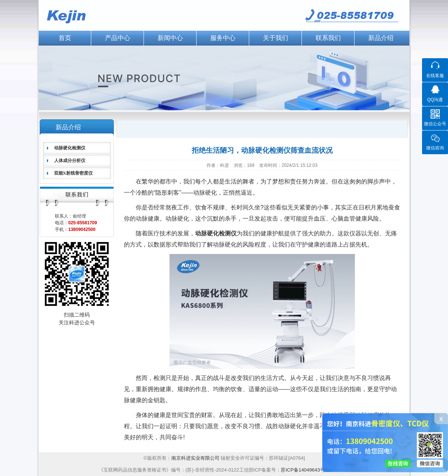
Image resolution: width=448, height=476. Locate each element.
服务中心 (223, 38)
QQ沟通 (435, 100)
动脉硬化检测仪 (70, 148)
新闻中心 (170, 38)
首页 (65, 38)
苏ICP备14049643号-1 (305, 470)
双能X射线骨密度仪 (74, 173)
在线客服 (435, 76)
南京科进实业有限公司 (196, 458)
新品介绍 (381, 38)
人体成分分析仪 (70, 161)
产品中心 (118, 38)
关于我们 (276, 38)
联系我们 (328, 38)
